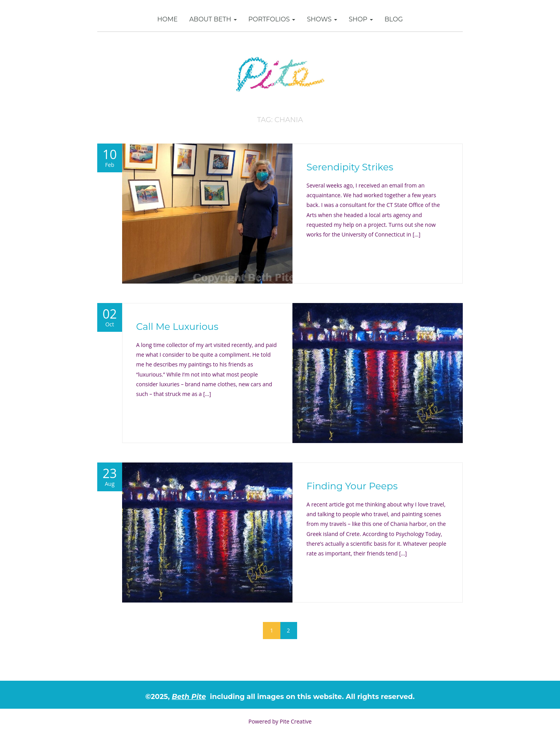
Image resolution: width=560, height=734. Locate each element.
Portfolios (272, 19)
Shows (322, 19)
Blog (394, 19)
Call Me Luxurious (177, 327)
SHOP (361, 19)
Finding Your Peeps (352, 486)
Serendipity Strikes (350, 167)
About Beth (213, 19)
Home (167, 19)
